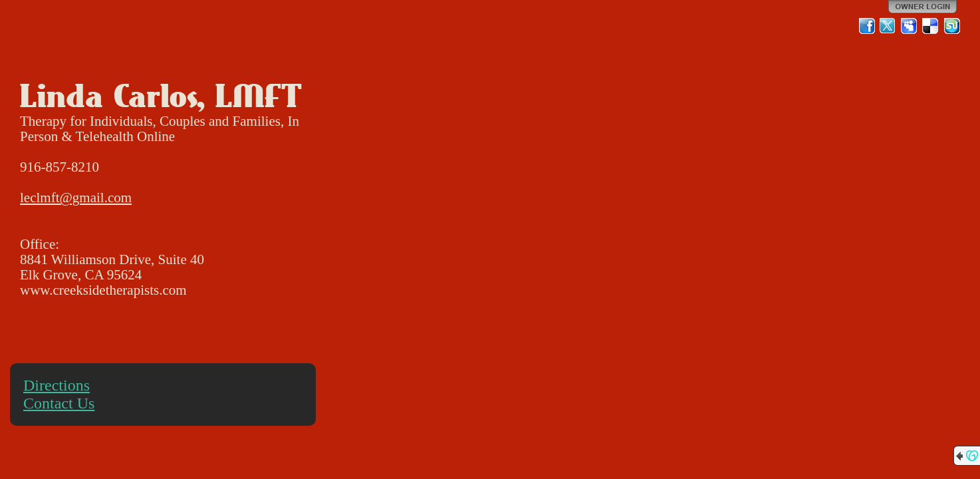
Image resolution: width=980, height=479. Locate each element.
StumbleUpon (952, 26)
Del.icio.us (931, 26)
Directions (57, 385)
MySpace (910, 26)
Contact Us (59, 403)
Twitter (888, 26)
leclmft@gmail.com (76, 198)
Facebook (867, 26)
